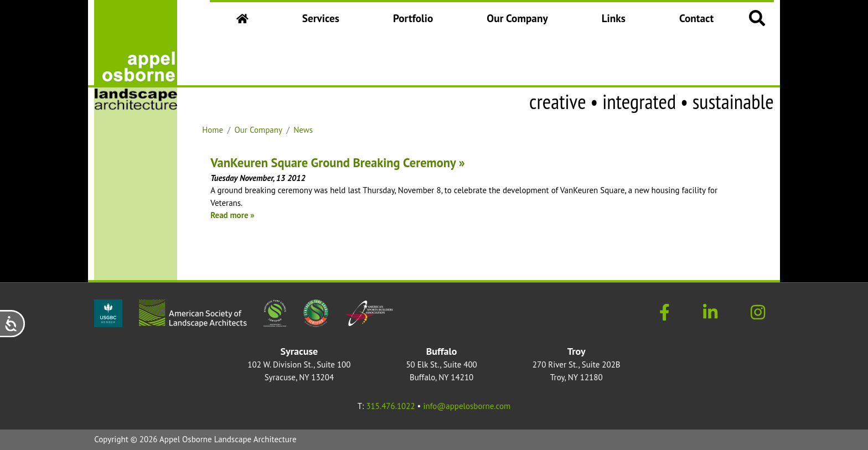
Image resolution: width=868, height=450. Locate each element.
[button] (757, 17)
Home (213, 130)
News (303, 130)
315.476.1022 (390, 406)
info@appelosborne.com (467, 406)
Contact (696, 18)
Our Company (520, 22)
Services (321, 18)
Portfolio (413, 18)
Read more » (232, 215)
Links (614, 18)
